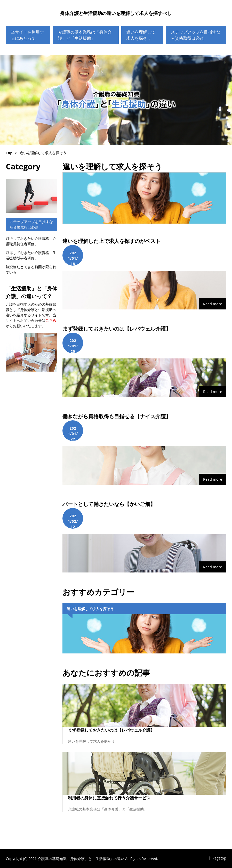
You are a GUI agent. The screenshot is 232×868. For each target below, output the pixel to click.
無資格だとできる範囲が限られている (31, 269)
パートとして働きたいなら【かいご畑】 (109, 504)
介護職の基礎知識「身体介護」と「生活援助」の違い (116, 100)
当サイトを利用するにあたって (27, 35)
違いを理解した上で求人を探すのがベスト (111, 241)
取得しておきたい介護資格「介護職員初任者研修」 (31, 241)
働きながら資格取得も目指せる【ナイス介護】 (117, 416)
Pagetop (219, 858)
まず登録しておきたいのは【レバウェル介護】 (117, 329)
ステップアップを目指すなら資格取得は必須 (196, 35)
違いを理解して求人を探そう (141, 35)
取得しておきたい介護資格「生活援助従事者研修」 (31, 255)
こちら (51, 320)
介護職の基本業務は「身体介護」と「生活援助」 (85, 35)
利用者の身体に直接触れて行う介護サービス (109, 798)
